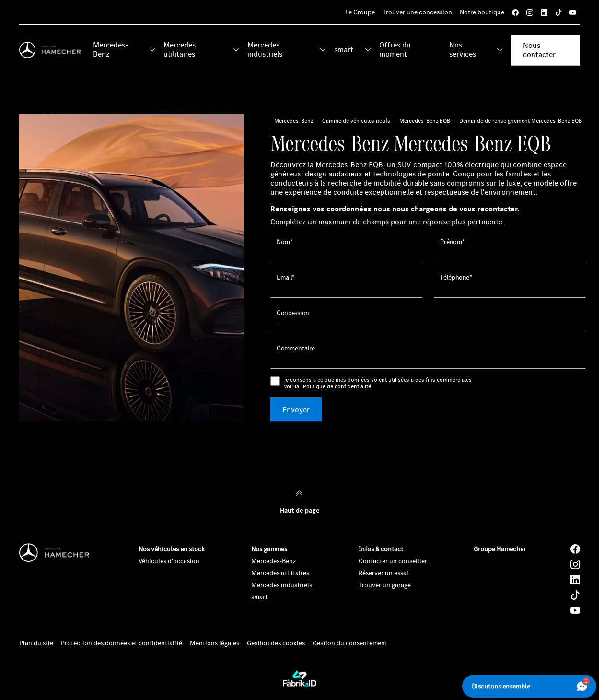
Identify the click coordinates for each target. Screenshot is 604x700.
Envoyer (296, 409)
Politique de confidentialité (337, 386)
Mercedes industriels (265, 49)
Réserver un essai (383, 573)
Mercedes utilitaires (180, 49)
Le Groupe (360, 12)
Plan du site (36, 643)
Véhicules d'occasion (169, 561)
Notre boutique (482, 12)
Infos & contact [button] (381, 549)
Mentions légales (215, 643)
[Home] (52, 50)
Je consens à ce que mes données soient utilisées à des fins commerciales (378, 383)
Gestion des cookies (276, 643)
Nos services (463, 49)
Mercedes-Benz (110, 49)
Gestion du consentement (350, 643)
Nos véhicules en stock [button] (172, 549)
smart (344, 49)
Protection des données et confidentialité (122, 643)
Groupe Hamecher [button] (500, 549)
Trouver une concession (417, 12)
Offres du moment (395, 49)
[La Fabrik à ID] (300, 679)
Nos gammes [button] (269, 549)
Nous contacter (539, 50)
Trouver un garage (385, 585)
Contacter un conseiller (393, 561)
